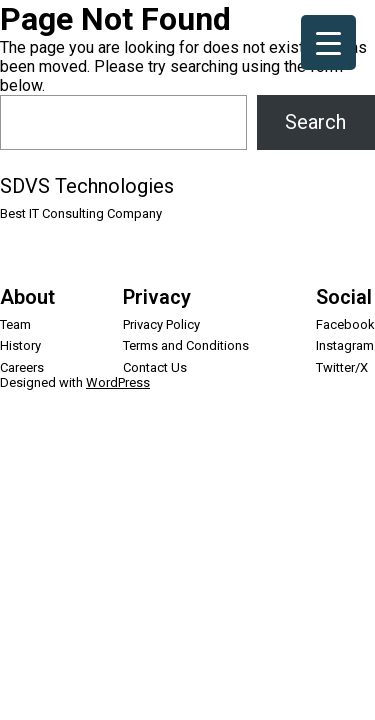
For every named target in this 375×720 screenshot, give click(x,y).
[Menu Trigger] (328, 42)
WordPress (118, 382)
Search (315, 122)
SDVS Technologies (87, 186)
